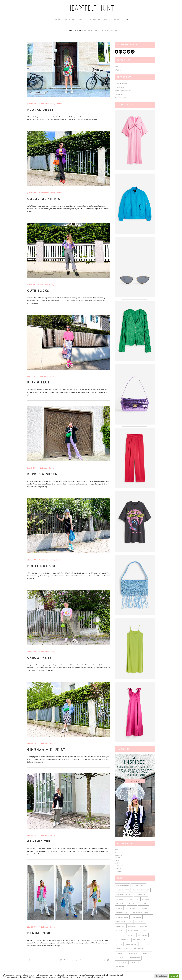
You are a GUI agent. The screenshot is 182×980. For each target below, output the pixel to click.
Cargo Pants (40, 658)
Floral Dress (41, 110)
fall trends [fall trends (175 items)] (144, 904)
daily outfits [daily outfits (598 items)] (133, 899)
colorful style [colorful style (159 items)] (141, 895)
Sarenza (117, 860)
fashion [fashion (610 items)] (119, 908)
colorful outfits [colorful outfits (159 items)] (123, 890)
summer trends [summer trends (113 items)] (135, 958)
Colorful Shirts (44, 199)
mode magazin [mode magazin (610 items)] (133, 931)
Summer (59, 104)
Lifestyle (118, 70)
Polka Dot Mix (41, 566)
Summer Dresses (121, 84)
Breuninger (119, 866)
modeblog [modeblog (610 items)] (144, 926)
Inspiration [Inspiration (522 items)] (120, 926)
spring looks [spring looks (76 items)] (145, 944)
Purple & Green (43, 474)
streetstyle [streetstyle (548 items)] (146, 953)
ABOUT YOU (119, 855)
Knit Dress (119, 94)
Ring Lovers (119, 87)
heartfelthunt (73, 31)
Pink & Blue (39, 383)
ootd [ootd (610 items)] (144, 931)
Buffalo (117, 863)
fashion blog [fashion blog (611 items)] (131, 908)
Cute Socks (38, 291)
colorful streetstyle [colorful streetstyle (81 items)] (124, 895)
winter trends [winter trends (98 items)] (121, 967)
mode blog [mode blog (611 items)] (120, 931)
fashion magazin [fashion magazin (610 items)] (122, 917)
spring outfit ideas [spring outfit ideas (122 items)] (123, 949)
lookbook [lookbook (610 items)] (132, 926)
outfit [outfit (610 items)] (119, 935)
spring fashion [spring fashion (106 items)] (131, 944)
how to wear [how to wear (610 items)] (140, 922)
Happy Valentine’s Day (123, 91)
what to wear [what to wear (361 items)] (121, 963)
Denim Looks (40, 933)
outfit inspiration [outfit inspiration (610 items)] (123, 940)
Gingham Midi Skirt (46, 750)
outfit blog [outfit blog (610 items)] (130, 935)
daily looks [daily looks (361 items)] (120, 899)
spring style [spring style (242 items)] (120, 953)
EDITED (117, 858)
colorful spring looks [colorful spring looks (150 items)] (141, 890)
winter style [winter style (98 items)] (135, 963)
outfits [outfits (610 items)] (119, 944)
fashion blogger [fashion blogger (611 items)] (145, 908)
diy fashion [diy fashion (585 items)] (146, 899)
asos (116, 852)
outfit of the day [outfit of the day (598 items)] (139, 940)
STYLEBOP (118, 871)
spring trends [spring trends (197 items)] (134, 953)
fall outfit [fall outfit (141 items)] (120, 904)
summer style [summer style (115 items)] (121, 958)
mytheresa (118, 868)
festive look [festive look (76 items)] (136, 917)
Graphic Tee (39, 842)
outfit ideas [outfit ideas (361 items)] (143, 935)
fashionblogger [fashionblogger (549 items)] (122, 913)
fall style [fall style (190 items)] (132, 904)
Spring (52, 104)
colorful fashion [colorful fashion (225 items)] (123, 886)
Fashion (46, 104)
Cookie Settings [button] (161, 976)
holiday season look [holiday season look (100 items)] (124, 922)
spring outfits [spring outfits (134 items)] (139, 949)
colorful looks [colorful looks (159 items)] (139, 886)
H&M (116, 850)
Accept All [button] (174, 976)
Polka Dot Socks (121, 98)
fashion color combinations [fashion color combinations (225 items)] (142, 913)
